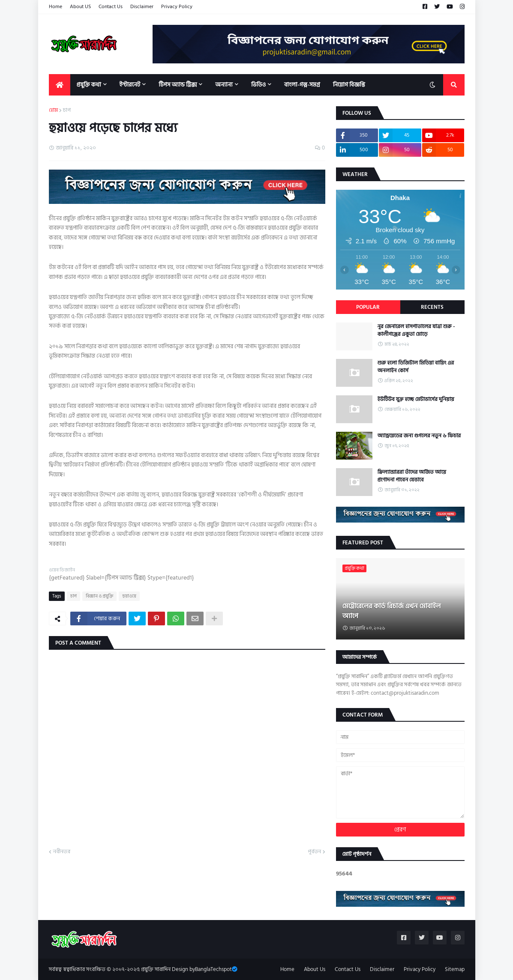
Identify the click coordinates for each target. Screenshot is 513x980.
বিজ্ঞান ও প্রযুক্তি (99, 596)
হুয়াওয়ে (129, 596)
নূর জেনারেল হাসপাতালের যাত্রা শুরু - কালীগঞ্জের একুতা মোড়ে (416, 330)
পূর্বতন (314, 852)
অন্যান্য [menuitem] (224, 85)
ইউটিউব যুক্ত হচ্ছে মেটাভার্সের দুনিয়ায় (416, 399)
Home (55, 7)
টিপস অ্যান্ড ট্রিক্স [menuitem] (178, 85)
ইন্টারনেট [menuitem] (130, 85)
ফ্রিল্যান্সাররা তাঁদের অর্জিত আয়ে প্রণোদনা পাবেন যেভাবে (412, 476)
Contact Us (111, 7)
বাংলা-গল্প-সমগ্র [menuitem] (302, 85)
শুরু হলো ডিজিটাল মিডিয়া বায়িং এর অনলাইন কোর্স (416, 367)
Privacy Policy (177, 7)
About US (80, 7)
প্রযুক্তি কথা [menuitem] (89, 85)
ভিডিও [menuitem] (258, 85)
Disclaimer (142, 7)
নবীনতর (62, 852)
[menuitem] (60, 85)
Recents (432, 307)
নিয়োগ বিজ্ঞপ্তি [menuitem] (349, 85)
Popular (368, 307)
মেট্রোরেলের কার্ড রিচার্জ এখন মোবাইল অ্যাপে (392, 611)
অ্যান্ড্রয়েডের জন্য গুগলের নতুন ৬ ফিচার (419, 436)
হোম (53, 111)
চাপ (67, 111)
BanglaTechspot (213, 969)
